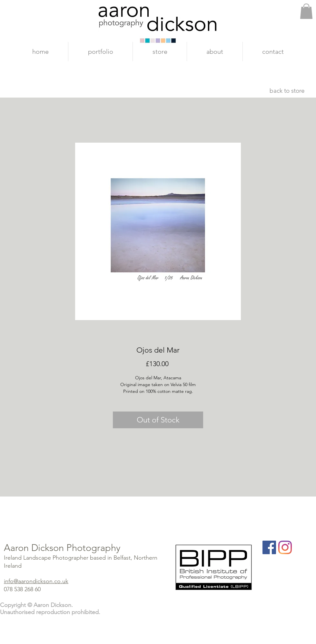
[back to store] (287, 91)
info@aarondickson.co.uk (36, 581)
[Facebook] (269, 547)
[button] (306, 11)
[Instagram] (285, 547)
